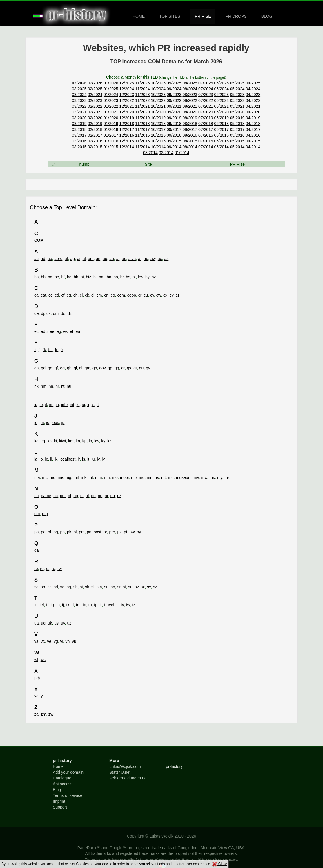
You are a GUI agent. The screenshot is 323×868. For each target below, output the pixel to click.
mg (68, 477)
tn (84, 605)
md (53, 477)
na (37, 496)
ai (79, 259)
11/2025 (143, 83)
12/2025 (127, 83)
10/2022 (158, 100)
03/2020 (79, 118)
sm (99, 587)
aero (58, 259)
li (51, 459)
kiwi (62, 441)
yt (42, 696)
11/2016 (143, 135)
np (100, 496)
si (81, 587)
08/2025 (190, 83)
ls (84, 459)
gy (148, 368)
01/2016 (111, 141)
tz (134, 605)
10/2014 (158, 147)
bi (82, 277)
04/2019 (253, 118)
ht (63, 386)
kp (85, 441)
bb (43, 277)
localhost (67, 459)
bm (102, 277)
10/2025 (158, 83)
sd (56, 587)
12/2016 (127, 135)
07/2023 (206, 95)
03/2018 (79, 129)
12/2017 (127, 129)
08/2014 (190, 147)
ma (37, 477)
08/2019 (190, 118)
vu (74, 641)
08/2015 (190, 141)
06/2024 (221, 89)
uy (63, 623)
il (46, 405)
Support (60, 807)
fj (40, 350)
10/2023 (158, 95)
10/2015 (158, 141)
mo (115, 477)
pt (126, 532)
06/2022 (221, 100)
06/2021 (221, 106)
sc (49, 587)
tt (117, 605)
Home (58, 766)
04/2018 (253, 124)
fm (50, 350)
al (84, 259)
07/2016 (206, 135)
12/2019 (127, 118)
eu (78, 331)
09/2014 (174, 147)
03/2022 (79, 106)
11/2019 (143, 118)
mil (76, 477)
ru (53, 569)
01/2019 (111, 124)
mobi (124, 477)
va (36, 641)
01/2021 (111, 112)
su (130, 587)
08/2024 (190, 89)
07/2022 (206, 100)
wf (36, 660)
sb (43, 587)
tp (96, 605)
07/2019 (206, 118)
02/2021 (95, 112)
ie (41, 405)
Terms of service (68, 795)
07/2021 (206, 106)
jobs (55, 423)
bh (76, 277)
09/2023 (174, 95)
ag (73, 259)
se (62, 587)
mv (196, 477)
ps (120, 532)
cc (50, 295)
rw (60, 569)
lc (46, 459)
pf (50, 532)
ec (36, 331)
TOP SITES (170, 16)
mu (171, 477)
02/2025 (95, 89)
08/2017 (190, 129)
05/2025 (237, 83)
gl (81, 368)
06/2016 (221, 135)
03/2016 (79, 141)
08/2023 (190, 95)
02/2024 (95, 95)
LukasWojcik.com (125, 766)
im (51, 405)
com (121, 295)
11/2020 (143, 112)
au (146, 259)
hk (36, 386)
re (36, 569)
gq (117, 368)
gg (63, 368)
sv (136, 587)
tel (42, 605)
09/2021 (174, 106)
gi (75, 368)
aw (153, 259)
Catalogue (62, 778)
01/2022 (111, 106)
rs (48, 569)
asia (132, 259)
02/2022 (95, 106)
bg (69, 277)
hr (57, 386)
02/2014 (166, 153)
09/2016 (174, 135)
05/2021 (237, 106)
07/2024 (206, 89)
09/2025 (174, 83)
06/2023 (221, 95)
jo (48, 423)
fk (45, 350)
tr (101, 605)
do (63, 313)
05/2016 (237, 135)
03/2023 (79, 100)
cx (165, 295)
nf (70, 496)
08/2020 (190, 112)
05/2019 (237, 118)
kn (78, 441)
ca (36, 295)
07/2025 (206, 83)
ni (82, 496)
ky (103, 441)
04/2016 (253, 135)
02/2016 (95, 141)
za (36, 714)
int (72, 405)
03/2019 (79, 124)
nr (106, 496)
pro (112, 532)
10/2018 (158, 124)
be (57, 277)
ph (63, 532)
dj (42, 313)
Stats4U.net (120, 772)
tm (78, 605)
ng (76, 496)
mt (164, 477)
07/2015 (206, 141)
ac (36, 259)
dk (49, 313)
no (93, 496)
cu (146, 295)
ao (105, 259)
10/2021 (158, 106)
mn (107, 477)
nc (56, 496)
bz (154, 277)
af (66, 259)
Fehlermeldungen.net (128, 778)
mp (134, 477)
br (122, 277)
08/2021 (190, 106)
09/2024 (174, 89)
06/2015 (221, 141)
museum (184, 477)
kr (90, 441)
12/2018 (127, 124)
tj (63, 605)
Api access (63, 784)
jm (42, 423)
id (36, 405)
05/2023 (237, 95)
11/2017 (143, 129)
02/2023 (95, 100)
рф (37, 678)
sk (87, 587)
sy (149, 587)
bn (109, 277)
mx (212, 477)
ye (36, 696)
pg (56, 532)
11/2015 (143, 141)
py (139, 532)
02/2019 (95, 124)
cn (106, 295)
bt (134, 277)
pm (82, 532)
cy (172, 295)
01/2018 (111, 129)
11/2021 (143, 106)
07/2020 (206, 112)
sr (119, 587)
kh (49, 441)
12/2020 (127, 112)
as (124, 259)
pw (132, 532)
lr (79, 459)
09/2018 (174, 124)
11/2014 (143, 147)
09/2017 (174, 129)
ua (37, 623)
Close (219, 864)
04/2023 (253, 95)
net (63, 496)
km (71, 441)
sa (36, 587)
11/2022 (143, 100)
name (46, 496)
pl (75, 532)
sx (143, 587)
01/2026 (111, 83)
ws (43, 660)
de (37, 313)
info (65, 405)
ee (52, 331)
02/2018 (95, 129)
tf (47, 605)
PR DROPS (236, 16)
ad (43, 259)
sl (93, 587)
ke (36, 441)
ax (160, 259)
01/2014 (182, 153)
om (37, 514)
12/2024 (127, 89)
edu (44, 331)
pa (37, 532)
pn (89, 532)
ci (81, 295)
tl (73, 605)
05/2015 (237, 141)
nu (112, 496)
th (58, 605)
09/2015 (174, 141)
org (45, 514)
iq (83, 405)
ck (87, 295)
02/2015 (95, 147)
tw (128, 605)
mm (98, 477)
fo (57, 350)
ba (37, 277)
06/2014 (221, 147)
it (98, 405)
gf (56, 368)
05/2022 (237, 100)
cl (93, 295)
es (65, 331)
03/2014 (150, 153)
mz (227, 477)
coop (132, 295)
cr (140, 295)
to (90, 605)
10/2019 (158, 118)
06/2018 (221, 124)
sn (106, 587)
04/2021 (253, 106)
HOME (139, 16)
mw (204, 477)
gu (141, 368)
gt (135, 368)
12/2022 (127, 100)
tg (52, 605)
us (56, 623)
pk (69, 532)
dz (70, 313)
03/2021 (79, 112)
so (113, 587)
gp (110, 368)
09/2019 (174, 118)
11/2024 (143, 89)
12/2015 (127, 141)
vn (67, 641)
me (60, 477)
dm (56, 313)
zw (51, 714)
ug (43, 623)
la (36, 459)
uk (50, 623)
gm (87, 368)
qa (37, 550)
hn (51, 386)
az (166, 259)
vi (62, 641)
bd (50, 277)
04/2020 (253, 112)
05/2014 (237, 147)
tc (36, 605)
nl (87, 496)
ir (88, 405)
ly (103, 459)
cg (69, 295)
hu (69, 386)
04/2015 (253, 141)
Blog (57, 790)
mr (149, 477)
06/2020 (221, 112)
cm (99, 295)
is (93, 405)
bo (116, 277)
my (220, 477)
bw (140, 277)
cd (57, 295)
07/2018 (206, 124)
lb (41, 459)
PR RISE (203, 16)
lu (93, 459)
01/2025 (111, 89)
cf (63, 295)
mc (45, 477)
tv (122, 605)
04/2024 (253, 89)
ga (37, 368)
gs (129, 368)
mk (84, 477)
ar (118, 259)
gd (43, 368)
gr (123, 368)
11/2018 (143, 124)
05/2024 (237, 89)
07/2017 (206, 129)
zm (44, 714)
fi (35, 350)
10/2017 (158, 129)
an (98, 259)
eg (59, 331)
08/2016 (190, 135)
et (72, 331)
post (97, 532)
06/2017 (221, 129)
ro (42, 569)
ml (91, 477)
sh (76, 587)
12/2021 (127, 106)
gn (95, 368)
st (124, 587)
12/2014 (127, 147)
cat (44, 295)
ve (49, 641)
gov (102, 368)
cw (159, 295)
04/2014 (253, 147)
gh (69, 368)
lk (56, 459)
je (36, 423)
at (140, 259)
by (147, 277)
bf (63, 277)
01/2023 (111, 100)
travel (109, 605)
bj (95, 277)
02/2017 (95, 135)
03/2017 (79, 135)
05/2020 (237, 112)
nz (119, 496)
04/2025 (253, 83)
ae (50, 259)
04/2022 (253, 100)
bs (128, 277)
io (78, 405)
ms (156, 477)
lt (88, 459)
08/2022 (190, 100)
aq (112, 259)
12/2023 (127, 95)
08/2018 (190, 124)
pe (43, 532)
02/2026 (95, 83)
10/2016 (158, 135)
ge (50, 368)
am (91, 259)
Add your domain (68, 772)
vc (43, 641)
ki (55, 441)
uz (69, 623)
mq (142, 477)
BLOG (267, 16)
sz (155, 587)
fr (62, 350)
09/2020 (174, 112)
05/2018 (237, 124)
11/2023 (143, 95)
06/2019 (221, 118)
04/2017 (253, 129)
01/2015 (111, 147)
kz (109, 441)
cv (152, 295)
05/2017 (237, 129)
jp (63, 423)
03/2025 (79, 89)
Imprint (59, 801)
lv (98, 459)
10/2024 (158, 89)
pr (105, 532)
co (113, 295)
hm (44, 386)
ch (76, 295)
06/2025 (221, 83)
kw (97, 441)
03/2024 (79, 95)
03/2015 (79, 147)
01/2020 (111, 118)
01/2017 (111, 135)
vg (56, 641)
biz (88, 277)
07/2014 (206, 147)
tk (68, 605)
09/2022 (174, 100)
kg (43, 441)
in (57, 405)
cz (177, 295)
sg (69, 587)
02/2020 (95, 118)
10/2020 (158, 112)
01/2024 (111, 95)
